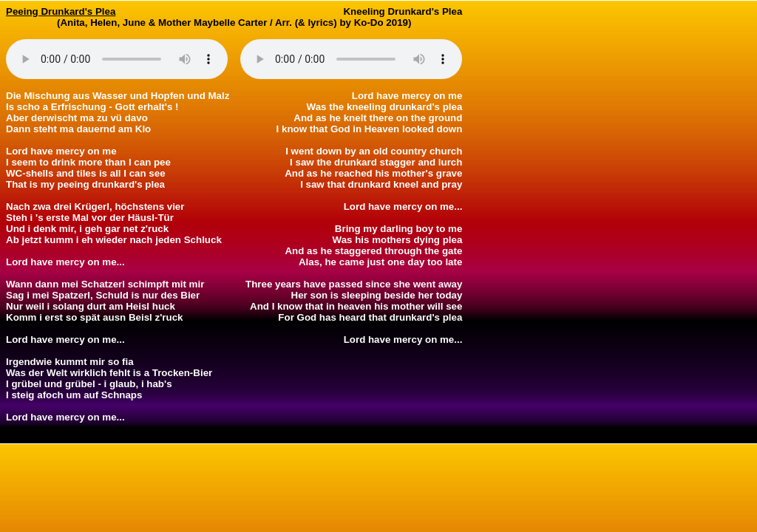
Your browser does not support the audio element (117, 59)
